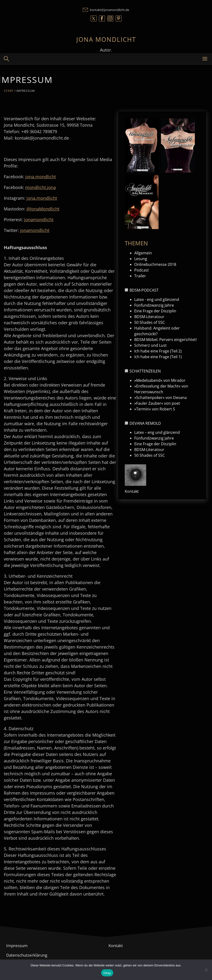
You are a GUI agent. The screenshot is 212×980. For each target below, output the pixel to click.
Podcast (142, 270)
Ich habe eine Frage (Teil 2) (158, 351)
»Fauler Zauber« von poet (157, 403)
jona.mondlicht (41, 177)
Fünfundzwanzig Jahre (154, 305)
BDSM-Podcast (144, 290)
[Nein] (206, 970)
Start (13, 91)
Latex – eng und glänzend (157, 432)
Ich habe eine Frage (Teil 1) (158, 357)
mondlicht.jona (41, 187)
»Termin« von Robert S (155, 409)
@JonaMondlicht (43, 209)
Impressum (17, 946)
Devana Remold (145, 423)
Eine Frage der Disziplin (155, 311)
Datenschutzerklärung (27, 955)
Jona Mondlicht (106, 39)
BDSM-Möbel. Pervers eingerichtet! (165, 340)
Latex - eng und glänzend (157, 299)
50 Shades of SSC (150, 322)
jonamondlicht (39, 220)
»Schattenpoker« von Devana (160, 398)
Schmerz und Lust (150, 345)
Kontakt (132, 491)
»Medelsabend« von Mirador (160, 380)
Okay (107, 973)
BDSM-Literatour (149, 317)
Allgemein (143, 253)
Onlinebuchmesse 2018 (155, 264)
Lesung (141, 259)
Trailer (140, 276)
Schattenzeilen (145, 371)
